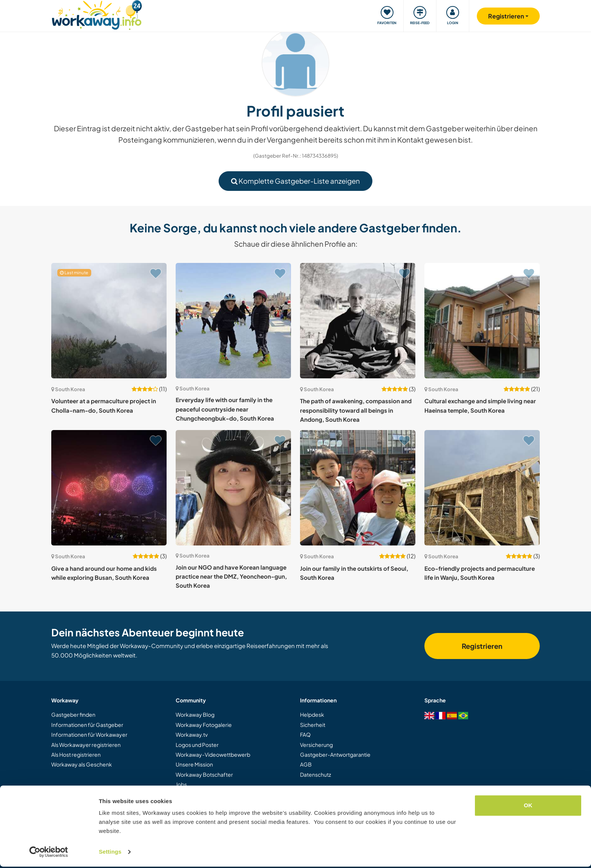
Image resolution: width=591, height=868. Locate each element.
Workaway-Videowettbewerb (213, 754)
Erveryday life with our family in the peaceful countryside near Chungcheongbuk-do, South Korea (225, 409)
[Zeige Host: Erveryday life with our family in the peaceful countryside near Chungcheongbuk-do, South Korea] (233, 321)
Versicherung (316, 745)
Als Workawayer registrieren (86, 745)
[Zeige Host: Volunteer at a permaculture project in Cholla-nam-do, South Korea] (109, 321)
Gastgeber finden (73, 714)
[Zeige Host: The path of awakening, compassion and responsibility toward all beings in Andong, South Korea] (358, 321)
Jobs (181, 784)
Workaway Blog (195, 714)
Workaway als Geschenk (82, 764)
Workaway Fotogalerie (204, 725)
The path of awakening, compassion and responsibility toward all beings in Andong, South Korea (356, 410)
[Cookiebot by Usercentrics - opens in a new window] (49, 853)
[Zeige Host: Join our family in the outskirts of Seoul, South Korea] (358, 488)
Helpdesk (312, 714)
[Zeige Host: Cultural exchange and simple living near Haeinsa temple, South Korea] (482, 321)
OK (528, 807)
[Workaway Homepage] (97, 14)
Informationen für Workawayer (89, 734)
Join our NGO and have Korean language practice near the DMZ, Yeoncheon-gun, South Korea (231, 576)
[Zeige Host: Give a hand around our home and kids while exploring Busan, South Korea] (109, 488)
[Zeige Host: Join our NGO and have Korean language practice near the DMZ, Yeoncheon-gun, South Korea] (233, 488)
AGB (306, 764)
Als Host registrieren (76, 754)
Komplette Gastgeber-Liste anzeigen (295, 181)
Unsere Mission (194, 764)
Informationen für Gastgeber (87, 725)
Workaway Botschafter (204, 774)
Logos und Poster (197, 745)
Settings (110, 853)
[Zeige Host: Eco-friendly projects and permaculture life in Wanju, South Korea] (482, 488)
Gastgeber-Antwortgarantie (335, 754)
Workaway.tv (192, 734)
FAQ (305, 734)
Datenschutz (315, 774)
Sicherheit (313, 725)
